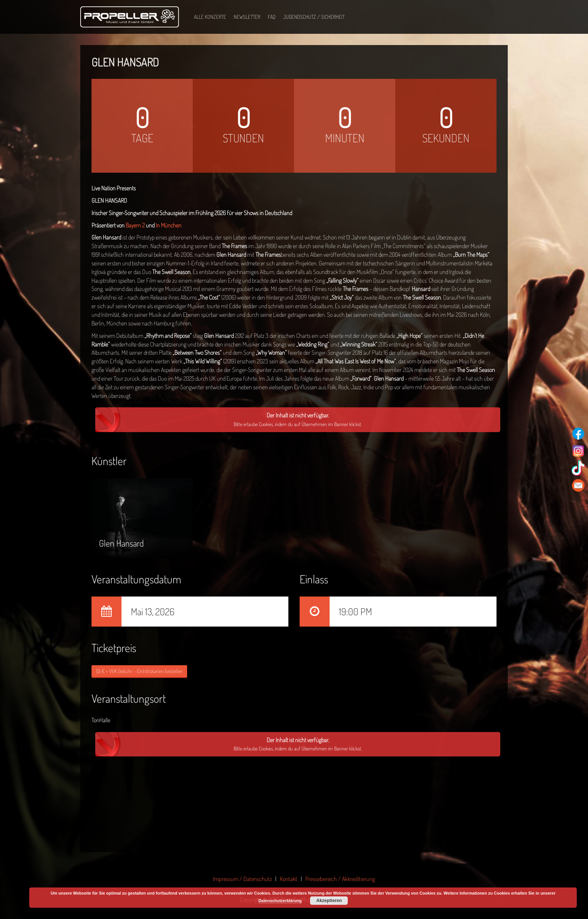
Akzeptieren (329, 901)
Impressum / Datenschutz (242, 879)
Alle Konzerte (210, 17)
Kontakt (289, 879)
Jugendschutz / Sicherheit (314, 17)
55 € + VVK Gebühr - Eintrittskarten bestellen (139, 671)
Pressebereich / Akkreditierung (340, 879)
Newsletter (247, 17)
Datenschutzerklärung (280, 901)
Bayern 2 (135, 225)
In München (169, 225)
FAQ (272, 17)
